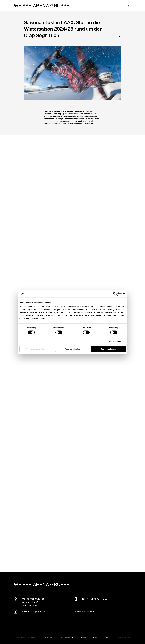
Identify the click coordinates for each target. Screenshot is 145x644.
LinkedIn (78, 612)
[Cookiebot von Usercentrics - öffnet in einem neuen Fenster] (115, 294)
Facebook (89, 612)
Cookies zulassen (108, 349)
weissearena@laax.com (34, 612)
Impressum (49, 638)
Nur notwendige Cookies (37, 349)
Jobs (106, 638)
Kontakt (83, 638)
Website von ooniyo (124, 638)
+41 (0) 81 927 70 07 (96, 599)
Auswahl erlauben (72, 349)
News (95, 638)
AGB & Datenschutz (67, 638)
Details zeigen (115, 341)
